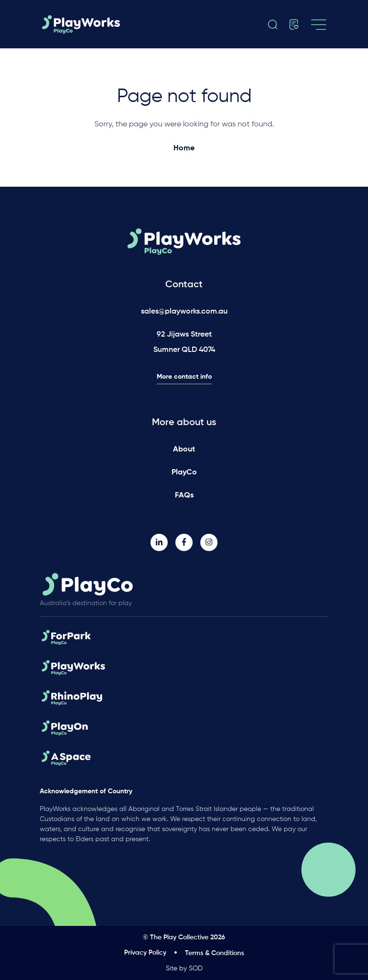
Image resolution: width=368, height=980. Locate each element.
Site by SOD (184, 969)
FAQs (184, 496)
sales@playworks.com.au (184, 312)
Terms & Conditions (214, 953)
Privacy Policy (145, 953)
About (184, 450)
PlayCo (184, 473)
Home (184, 148)
